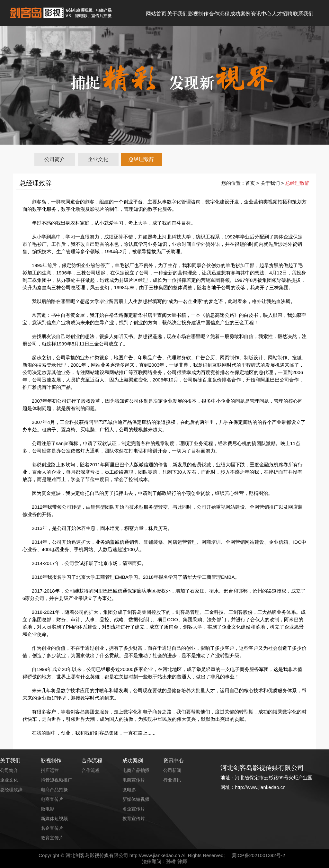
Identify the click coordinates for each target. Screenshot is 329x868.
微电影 (48, 809)
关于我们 (177, 14)
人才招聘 (282, 14)
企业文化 (98, 159)
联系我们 (303, 14)
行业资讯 (172, 780)
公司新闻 (172, 770)
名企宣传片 (52, 828)
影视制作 (198, 14)
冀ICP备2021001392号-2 (258, 855)
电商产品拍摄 (54, 790)
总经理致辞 (141, 159)
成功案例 (240, 14)
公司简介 (55, 159)
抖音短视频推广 (57, 780)
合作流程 (219, 14)
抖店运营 (50, 770)
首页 (250, 183)
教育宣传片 (52, 838)
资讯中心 (261, 14)
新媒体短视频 (54, 819)
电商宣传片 (52, 799)
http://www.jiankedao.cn (155, 855)
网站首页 (156, 14)
